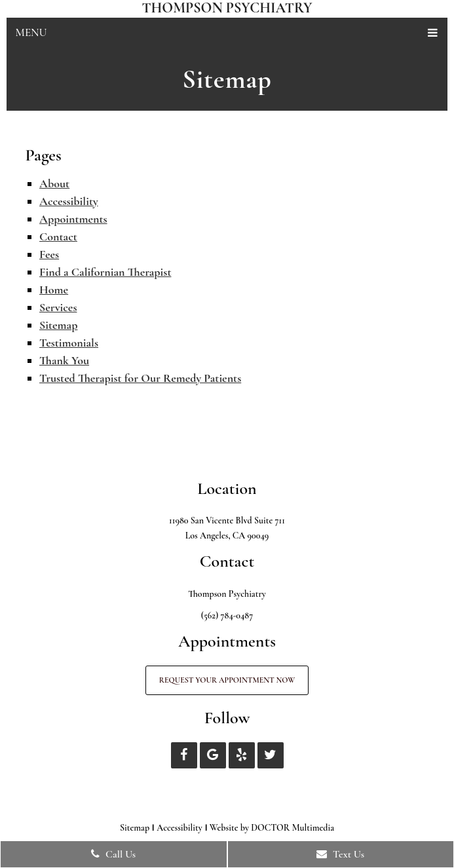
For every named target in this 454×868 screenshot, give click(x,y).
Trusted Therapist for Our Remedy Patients (140, 378)
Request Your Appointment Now (227, 680)
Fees (49, 254)
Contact (58, 236)
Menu (31, 32)
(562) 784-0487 (227, 615)
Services (58, 307)
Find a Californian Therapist (105, 272)
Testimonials (69, 343)
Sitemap (58, 325)
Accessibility (69, 201)
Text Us (340, 854)
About (54, 183)
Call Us (113, 854)
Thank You (64, 360)
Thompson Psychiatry (227, 8)
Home (54, 290)
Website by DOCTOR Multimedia (272, 828)
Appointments (73, 219)
